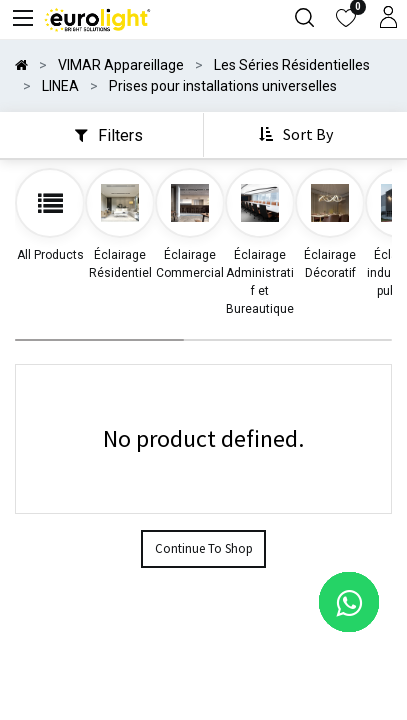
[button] (298, 135)
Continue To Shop (204, 548)
